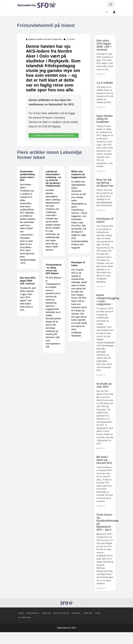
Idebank (76, 625)
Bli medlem (24, 629)
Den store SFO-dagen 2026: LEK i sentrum (28, 281)
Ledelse (46, 625)
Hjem (21, 625)
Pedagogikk (33, 625)
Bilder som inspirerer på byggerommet (79, 175)
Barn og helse (61, 625)
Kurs (98, 625)
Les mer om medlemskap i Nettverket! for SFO (54, 135)
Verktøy (88, 625)
